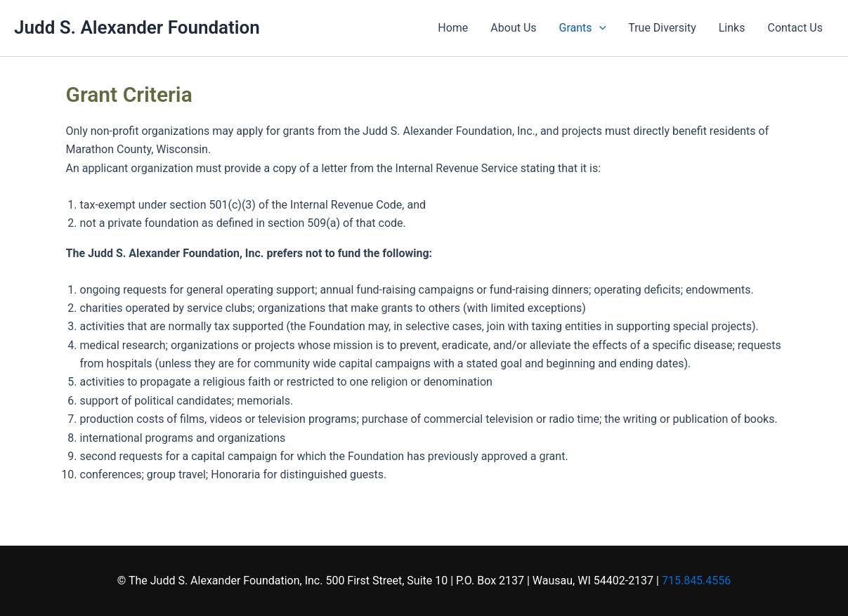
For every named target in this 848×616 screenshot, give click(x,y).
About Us (513, 28)
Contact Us (795, 28)
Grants (583, 28)
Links (732, 28)
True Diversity (662, 28)
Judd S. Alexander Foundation (137, 27)
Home (453, 28)
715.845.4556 (696, 581)
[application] (599, 28)
